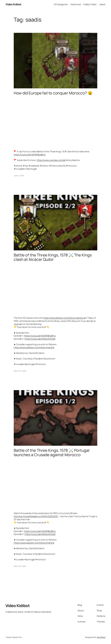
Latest (102, 4)
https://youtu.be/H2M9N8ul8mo (30, 155)
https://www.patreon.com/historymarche (34, 347)
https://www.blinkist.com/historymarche (63, 318)
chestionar (76, 4)
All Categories (61, 4)
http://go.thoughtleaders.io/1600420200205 (36, 516)
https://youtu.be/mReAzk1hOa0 (40, 339)
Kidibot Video (90, 4)
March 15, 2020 (20, 566)
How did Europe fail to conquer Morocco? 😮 (53, 93)
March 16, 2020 (20, 371)
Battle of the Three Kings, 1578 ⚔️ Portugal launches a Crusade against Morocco (52, 453)
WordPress (101, 637)
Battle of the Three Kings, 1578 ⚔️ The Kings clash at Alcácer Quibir (53, 257)
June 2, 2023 (19, 176)
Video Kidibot (14, 4)
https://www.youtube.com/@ (51, 160)
